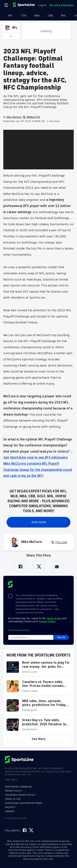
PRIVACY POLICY (14, 791)
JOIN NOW (38, 522)
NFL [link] (8, 16)
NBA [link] (34, 16)
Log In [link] (42, 5)
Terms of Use (54, 618)
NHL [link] (61, 16)
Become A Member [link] (62, 5)
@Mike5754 (31, 117)
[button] (11, 28)
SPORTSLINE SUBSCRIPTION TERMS (24, 803)
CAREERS (10, 811)
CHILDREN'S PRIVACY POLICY (20, 795)
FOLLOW (59, 542)
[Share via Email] (57, 567)
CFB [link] (21, 16)
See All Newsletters (19, 630)
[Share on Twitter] (39, 567)
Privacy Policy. (47, 621)
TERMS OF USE (13, 799)
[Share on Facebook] (21, 567)
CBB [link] (48, 16)
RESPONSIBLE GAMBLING (18, 787)
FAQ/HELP (10, 807)
